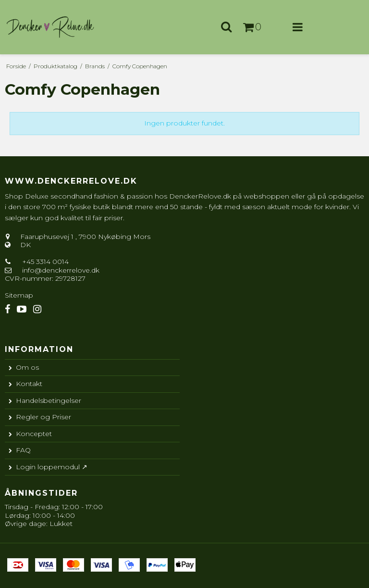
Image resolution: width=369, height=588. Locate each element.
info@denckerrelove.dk (61, 270)
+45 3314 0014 (44, 262)
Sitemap (19, 295)
